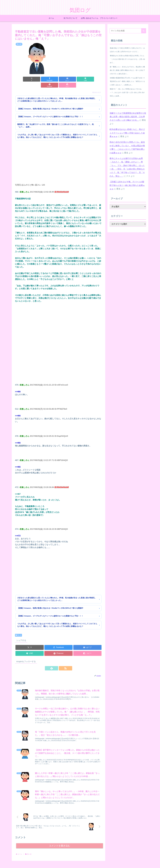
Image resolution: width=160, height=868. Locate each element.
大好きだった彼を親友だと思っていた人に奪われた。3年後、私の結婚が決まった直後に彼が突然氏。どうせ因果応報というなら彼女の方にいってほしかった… (57, 94)
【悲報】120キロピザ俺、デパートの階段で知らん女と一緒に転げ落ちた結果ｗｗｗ (127, 185)
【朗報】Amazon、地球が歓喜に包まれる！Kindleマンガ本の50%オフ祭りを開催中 (50, 103)
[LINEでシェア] (66, 79)
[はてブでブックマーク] (51, 79)
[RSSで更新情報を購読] (61, 662)
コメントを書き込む (60, 841)
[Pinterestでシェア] (80, 79)
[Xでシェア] (22, 79)
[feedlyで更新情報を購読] (56, 662)
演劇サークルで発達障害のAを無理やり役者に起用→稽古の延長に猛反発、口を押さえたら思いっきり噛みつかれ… (128, 117)
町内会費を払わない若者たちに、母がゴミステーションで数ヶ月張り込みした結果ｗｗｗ (127, 133)
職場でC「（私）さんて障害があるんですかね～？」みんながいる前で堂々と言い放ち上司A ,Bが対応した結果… (127, 92)
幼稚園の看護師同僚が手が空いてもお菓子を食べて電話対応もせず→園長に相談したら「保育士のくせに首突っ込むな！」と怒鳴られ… (127, 81)
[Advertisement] (58, 159)
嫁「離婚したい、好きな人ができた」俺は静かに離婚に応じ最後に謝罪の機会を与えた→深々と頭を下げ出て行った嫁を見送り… (127, 70)
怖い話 (18, 629)
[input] (128, 31)
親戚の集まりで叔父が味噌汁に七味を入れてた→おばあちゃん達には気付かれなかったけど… (127, 50)
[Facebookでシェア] (37, 79)
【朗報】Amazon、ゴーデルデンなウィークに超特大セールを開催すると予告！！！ (50, 111)
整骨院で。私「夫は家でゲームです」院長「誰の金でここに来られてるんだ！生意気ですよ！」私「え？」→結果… (56, 120)
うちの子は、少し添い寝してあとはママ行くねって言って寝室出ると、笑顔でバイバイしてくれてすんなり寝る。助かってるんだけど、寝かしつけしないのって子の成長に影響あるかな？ (57, 130)
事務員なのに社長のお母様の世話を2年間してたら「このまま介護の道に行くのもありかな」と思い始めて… (127, 59)
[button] (95, 79)
